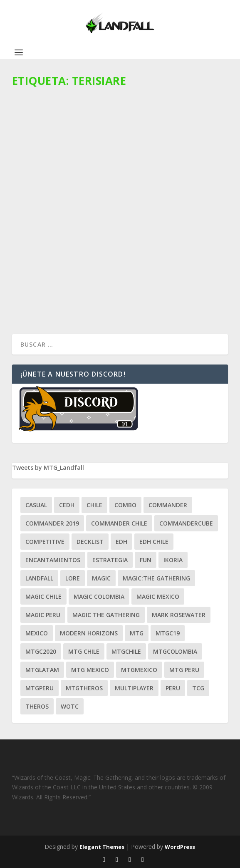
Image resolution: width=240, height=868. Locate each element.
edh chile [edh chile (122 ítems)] (154, 542)
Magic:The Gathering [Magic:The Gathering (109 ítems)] (156, 578)
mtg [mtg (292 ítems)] (137, 633)
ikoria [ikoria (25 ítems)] (173, 560)
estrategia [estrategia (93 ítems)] (110, 560)
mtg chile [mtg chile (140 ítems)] (84, 651)
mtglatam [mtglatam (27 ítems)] (42, 670)
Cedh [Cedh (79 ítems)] (67, 505)
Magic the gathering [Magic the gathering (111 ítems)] (106, 615)
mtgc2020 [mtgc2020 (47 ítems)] (41, 651)
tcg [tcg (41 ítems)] (198, 688)
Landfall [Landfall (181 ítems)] (39, 578)
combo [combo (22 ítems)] (125, 505)
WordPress (180, 847)
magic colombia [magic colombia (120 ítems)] (99, 596)
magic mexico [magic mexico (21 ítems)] (158, 596)
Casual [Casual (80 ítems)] (36, 505)
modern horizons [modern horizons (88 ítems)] (89, 633)
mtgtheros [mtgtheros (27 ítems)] (84, 688)
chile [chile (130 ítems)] (94, 505)
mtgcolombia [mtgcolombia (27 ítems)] (175, 651)
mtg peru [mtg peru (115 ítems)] (184, 670)
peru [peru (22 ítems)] (173, 688)
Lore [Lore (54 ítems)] (73, 578)
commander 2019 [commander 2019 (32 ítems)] (52, 523)
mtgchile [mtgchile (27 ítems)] (126, 651)
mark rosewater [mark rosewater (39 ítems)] (179, 615)
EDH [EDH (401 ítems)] (121, 542)
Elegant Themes (102, 847)
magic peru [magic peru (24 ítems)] (43, 615)
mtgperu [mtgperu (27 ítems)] (40, 688)
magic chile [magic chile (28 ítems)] (43, 596)
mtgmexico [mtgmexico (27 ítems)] (139, 670)
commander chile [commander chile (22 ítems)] (119, 523)
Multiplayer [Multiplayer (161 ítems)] (134, 688)
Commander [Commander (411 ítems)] (168, 505)
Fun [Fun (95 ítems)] (146, 560)
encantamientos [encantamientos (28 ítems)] (53, 560)
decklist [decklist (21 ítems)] (90, 542)
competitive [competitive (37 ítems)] (45, 542)
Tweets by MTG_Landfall (48, 467)
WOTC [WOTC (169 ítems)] (70, 706)
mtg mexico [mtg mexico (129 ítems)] (90, 670)
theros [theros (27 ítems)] (37, 706)
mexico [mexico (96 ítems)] (37, 633)
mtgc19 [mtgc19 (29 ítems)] (168, 633)
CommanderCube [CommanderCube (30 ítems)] (186, 523)
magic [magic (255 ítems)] (101, 578)
